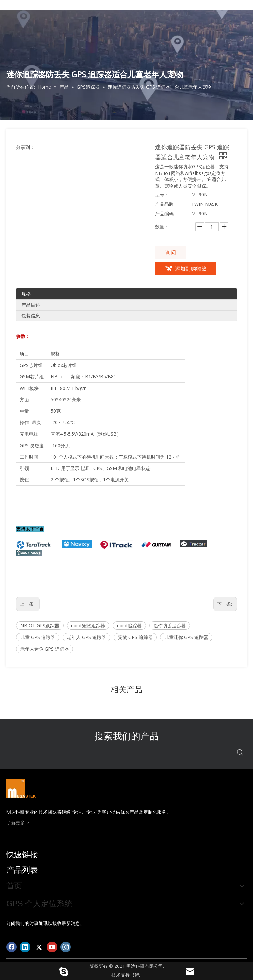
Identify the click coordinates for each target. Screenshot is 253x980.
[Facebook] (12, 947)
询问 (171, 252)
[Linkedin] (25, 947)
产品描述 (31, 305)
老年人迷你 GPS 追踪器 (45, 649)
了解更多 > (18, 822)
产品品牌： (167, 204)
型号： (162, 194)
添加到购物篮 (191, 269)
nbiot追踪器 (129, 626)
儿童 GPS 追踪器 (38, 637)
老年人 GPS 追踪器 (86, 637)
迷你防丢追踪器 (170, 626)
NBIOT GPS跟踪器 (40, 626)
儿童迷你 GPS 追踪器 (186, 637)
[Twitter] (39, 947)
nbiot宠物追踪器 (88, 626)
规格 (26, 294)
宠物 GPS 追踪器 (135, 637)
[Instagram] (66, 947)
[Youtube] (52, 947)
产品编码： (167, 214)
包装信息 (31, 316)
